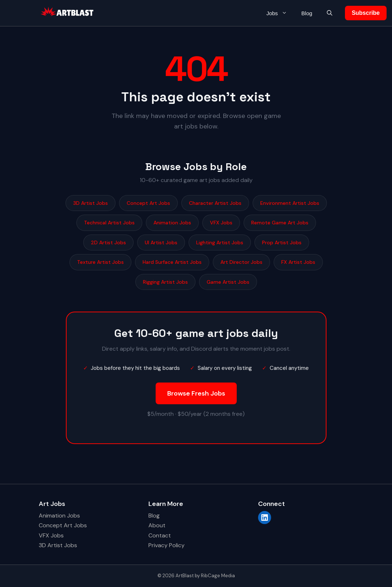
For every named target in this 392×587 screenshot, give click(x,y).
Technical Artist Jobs (109, 223)
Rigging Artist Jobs (165, 282)
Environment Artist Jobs (290, 203)
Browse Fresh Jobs (196, 393)
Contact (160, 535)
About (157, 525)
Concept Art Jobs (148, 203)
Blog (307, 13)
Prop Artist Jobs (282, 242)
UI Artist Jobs (161, 242)
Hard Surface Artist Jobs (172, 262)
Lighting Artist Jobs (220, 242)
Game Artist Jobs (228, 282)
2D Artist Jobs (108, 242)
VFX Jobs (221, 223)
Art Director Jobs (241, 262)
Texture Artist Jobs (100, 262)
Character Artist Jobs (215, 203)
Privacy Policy (167, 545)
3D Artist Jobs (90, 203)
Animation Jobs (172, 223)
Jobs (280, 13)
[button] (330, 13)
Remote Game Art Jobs (280, 223)
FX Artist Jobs (298, 262)
